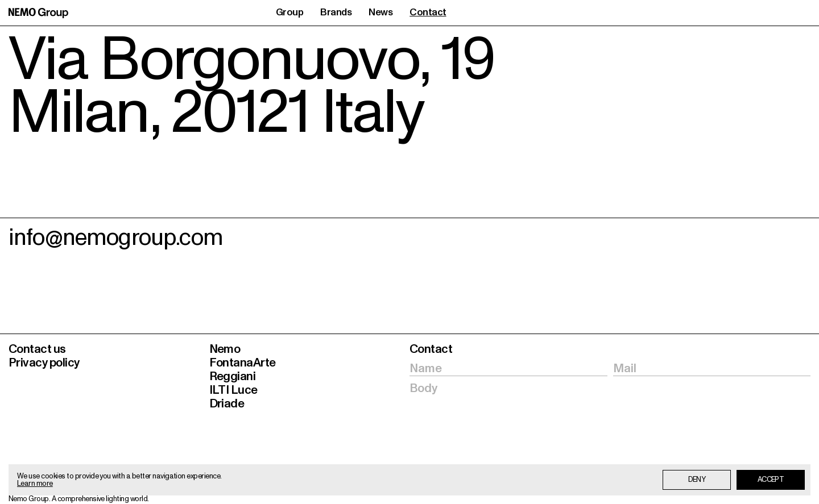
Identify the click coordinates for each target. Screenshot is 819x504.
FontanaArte (243, 363)
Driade (227, 404)
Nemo (225, 349)
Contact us (37, 349)
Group (289, 13)
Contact (428, 13)
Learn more (35, 484)
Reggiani (233, 376)
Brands (336, 13)
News (380, 13)
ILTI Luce (233, 390)
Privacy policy (44, 363)
